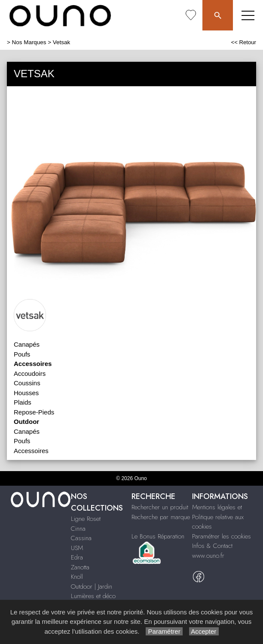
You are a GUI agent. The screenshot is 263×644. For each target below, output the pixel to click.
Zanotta (80, 567)
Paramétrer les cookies (222, 536)
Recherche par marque (161, 517)
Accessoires (31, 451)
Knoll (77, 577)
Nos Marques (29, 42)
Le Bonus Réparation (158, 536)
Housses (26, 393)
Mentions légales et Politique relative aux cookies (218, 517)
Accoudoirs (30, 373)
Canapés (27, 344)
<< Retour (243, 42)
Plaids (23, 402)
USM (77, 548)
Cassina (81, 538)
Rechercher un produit (160, 507)
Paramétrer (164, 631)
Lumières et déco (93, 596)
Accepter (204, 631)
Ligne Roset (86, 519)
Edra (77, 557)
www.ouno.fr (208, 556)
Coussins (27, 383)
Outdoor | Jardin (92, 587)
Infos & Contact (212, 546)
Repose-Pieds (34, 412)
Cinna (78, 529)
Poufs (22, 354)
